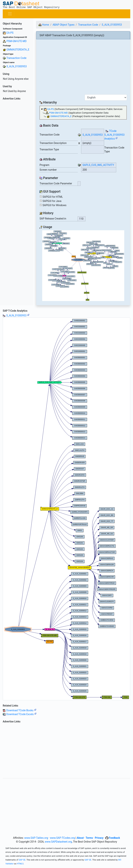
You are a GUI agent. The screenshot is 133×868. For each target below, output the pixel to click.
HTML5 (20, 864)
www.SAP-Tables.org (36, 838)
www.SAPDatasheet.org (58, 842)
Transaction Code (16, 58)
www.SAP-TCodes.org (62, 838)
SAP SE (22, 860)
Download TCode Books (21, 710)
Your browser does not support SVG (83, 266)
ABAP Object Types (64, 25)
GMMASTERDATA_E (18, 50)
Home (44, 25)
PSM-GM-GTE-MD (16, 41)
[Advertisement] (17, 156)
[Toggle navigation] (10, 14)
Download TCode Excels (21, 714)
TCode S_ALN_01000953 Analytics (114, 135)
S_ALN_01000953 (17, 66)
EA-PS (10, 33)
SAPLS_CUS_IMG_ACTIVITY (98, 165)
